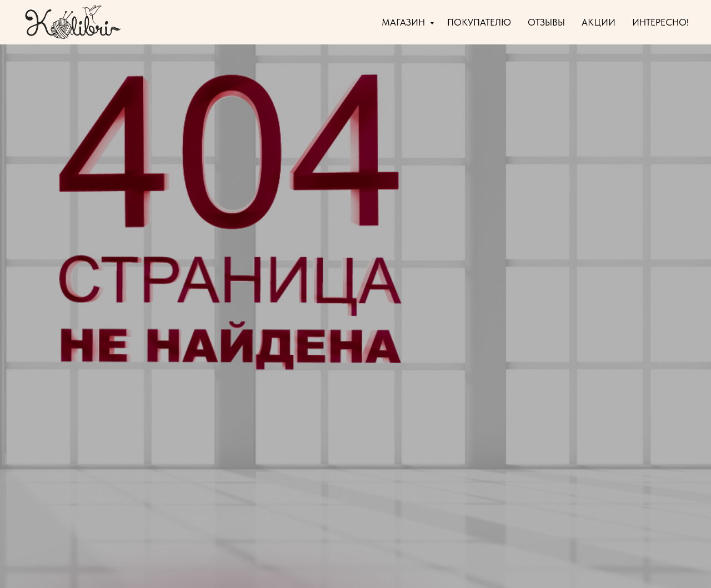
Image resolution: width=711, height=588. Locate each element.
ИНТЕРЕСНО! (660, 22)
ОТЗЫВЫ (546, 22)
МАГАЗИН (404, 22)
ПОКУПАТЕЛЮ (479, 22)
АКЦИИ (599, 22)
